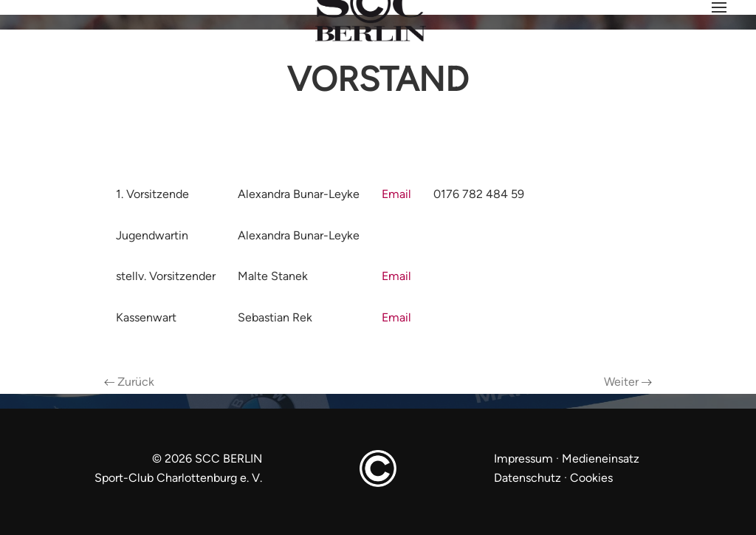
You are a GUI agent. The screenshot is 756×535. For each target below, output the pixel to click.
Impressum (525, 459)
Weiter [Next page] (628, 382)
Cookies (591, 478)
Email (396, 194)
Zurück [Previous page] (129, 382)
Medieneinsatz (601, 459)
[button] (719, 7)
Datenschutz (528, 478)
